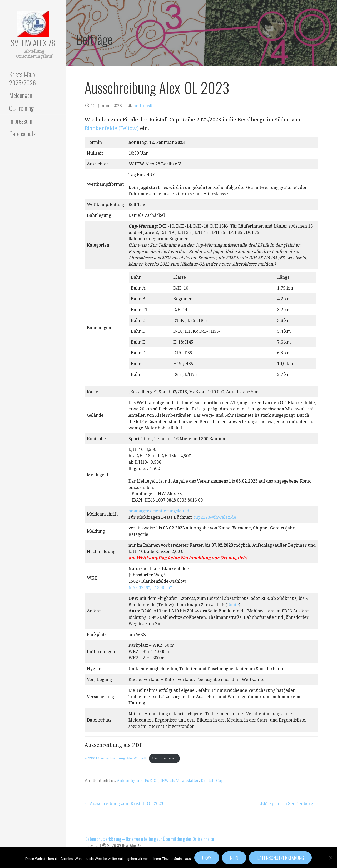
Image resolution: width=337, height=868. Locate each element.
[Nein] (330, 858)
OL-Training (21, 108)
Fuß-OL (152, 781)
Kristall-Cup (212, 781)
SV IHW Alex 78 (33, 43)
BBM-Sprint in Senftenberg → (288, 804)
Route (233, 605)
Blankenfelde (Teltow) (112, 128)
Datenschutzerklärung (280, 858)
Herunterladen (164, 758)
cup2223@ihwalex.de (215, 517)
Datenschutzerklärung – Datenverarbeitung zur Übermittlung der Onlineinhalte (150, 839)
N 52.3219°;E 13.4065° (150, 588)
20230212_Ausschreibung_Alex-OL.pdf (115, 758)
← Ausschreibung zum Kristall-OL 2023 (124, 804)
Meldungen (21, 95)
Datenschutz (23, 133)
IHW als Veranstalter (180, 781)
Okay (207, 858)
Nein (234, 858)
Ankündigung (130, 781)
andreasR (143, 106)
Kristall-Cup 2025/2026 (23, 78)
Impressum (21, 121)
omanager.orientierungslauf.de (160, 511)
